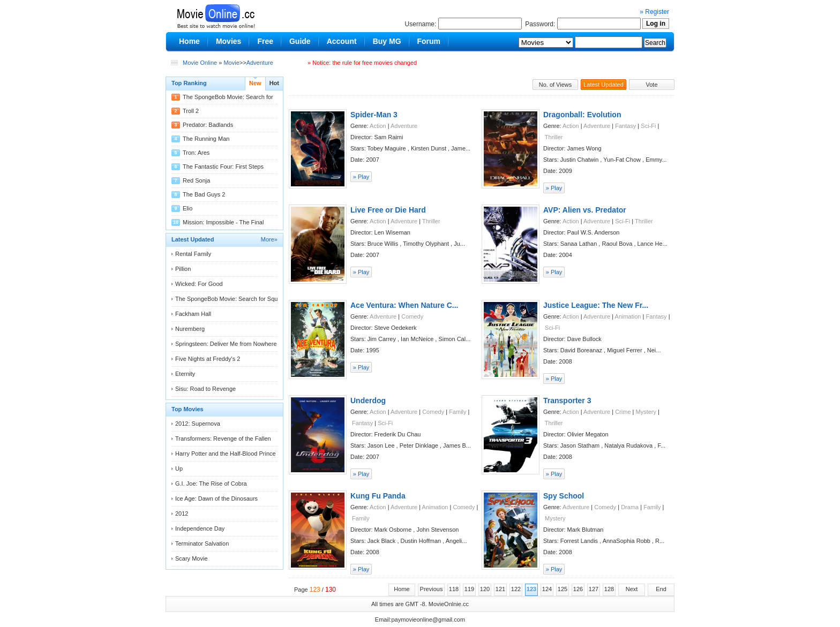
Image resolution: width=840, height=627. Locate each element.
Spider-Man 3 (374, 115)
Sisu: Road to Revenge (205, 389)
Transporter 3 (567, 401)
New (255, 83)
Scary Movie (192, 558)
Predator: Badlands (208, 125)
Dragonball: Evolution (582, 115)
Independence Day (200, 528)
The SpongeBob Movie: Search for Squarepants (238, 299)
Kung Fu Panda (378, 496)
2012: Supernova (198, 424)
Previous (432, 589)
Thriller (554, 137)
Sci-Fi (648, 126)
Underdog (368, 401)
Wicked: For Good (199, 284)
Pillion (183, 269)
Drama (630, 507)
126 (578, 589)
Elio (187, 208)
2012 (182, 513)
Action (378, 126)
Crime (623, 412)
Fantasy (625, 126)
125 (562, 589)
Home (402, 589)
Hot (274, 83)
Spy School (564, 496)
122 (516, 589)
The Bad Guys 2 (204, 194)
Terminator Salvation (202, 543)
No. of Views (556, 85)
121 (500, 589)
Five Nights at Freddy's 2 (208, 359)
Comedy (412, 316)
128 (609, 589)
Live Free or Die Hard (388, 210)
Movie (231, 63)
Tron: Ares (196, 153)
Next (632, 589)
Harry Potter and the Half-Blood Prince (226, 454)
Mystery (646, 412)
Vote (651, 85)
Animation (628, 316)
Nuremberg (190, 329)
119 (469, 589)
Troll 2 (191, 111)
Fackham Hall (193, 314)
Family (457, 412)
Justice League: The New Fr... (596, 305)
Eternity (185, 374)
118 (454, 589)
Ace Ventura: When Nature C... (404, 305)
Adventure (260, 63)
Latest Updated (603, 85)
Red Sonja (196, 180)
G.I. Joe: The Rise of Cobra (211, 484)
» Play (361, 177)
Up (179, 469)
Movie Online (200, 63)
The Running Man (206, 139)
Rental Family (193, 254)
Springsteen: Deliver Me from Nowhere (226, 344)
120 (485, 589)
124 (547, 589)
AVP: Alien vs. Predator (585, 210)
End (661, 589)
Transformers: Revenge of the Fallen (223, 439)
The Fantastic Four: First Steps (223, 167)
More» (269, 239)
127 (594, 589)
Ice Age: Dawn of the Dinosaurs (216, 498)
